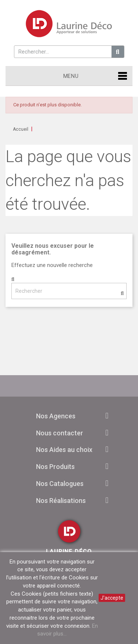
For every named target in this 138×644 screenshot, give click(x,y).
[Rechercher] (69, 291)
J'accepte (112, 598)
